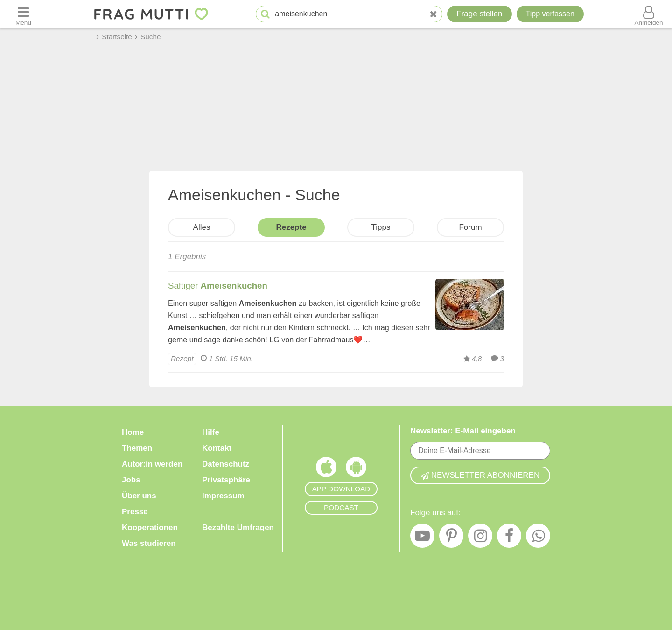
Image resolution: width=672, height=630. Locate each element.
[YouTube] (422, 538)
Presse (135, 512)
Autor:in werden (152, 464)
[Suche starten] (265, 14)
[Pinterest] (451, 538)
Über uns (139, 496)
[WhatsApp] (538, 538)
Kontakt (217, 448)
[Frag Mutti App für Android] (356, 469)
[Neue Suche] (434, 14)
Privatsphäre (226, 480)
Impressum (223, 496)
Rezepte (291, 227)
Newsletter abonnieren (480, 475)
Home (133, 432)
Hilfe (211, 432)
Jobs (131, 480)
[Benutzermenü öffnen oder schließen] (649, 14)
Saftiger (218, 286)
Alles (202, 227)
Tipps (381, 227)
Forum (470, 227)
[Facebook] (509, 538)
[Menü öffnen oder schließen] (23, 14)
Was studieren (149, 543)
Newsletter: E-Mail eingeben (463, 431)
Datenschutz (226, 464)
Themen (137, 448)
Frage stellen (479, 14)
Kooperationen (150, 527)
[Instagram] (480, 538)
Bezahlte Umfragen (238, 527)
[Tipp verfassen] (550, 14)
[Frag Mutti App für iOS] (326, 469)
